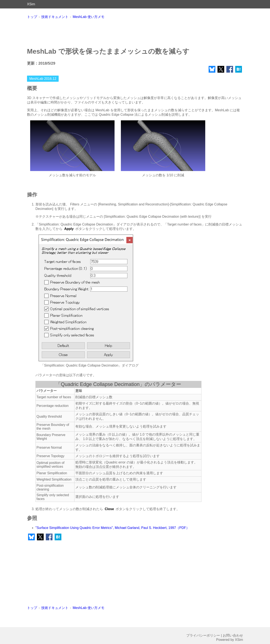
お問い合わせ (233, 635)
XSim (31, 4)
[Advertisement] (135, 33)
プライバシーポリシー (203, 635)
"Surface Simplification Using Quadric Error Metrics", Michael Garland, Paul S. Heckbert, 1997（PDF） (112, 528)
